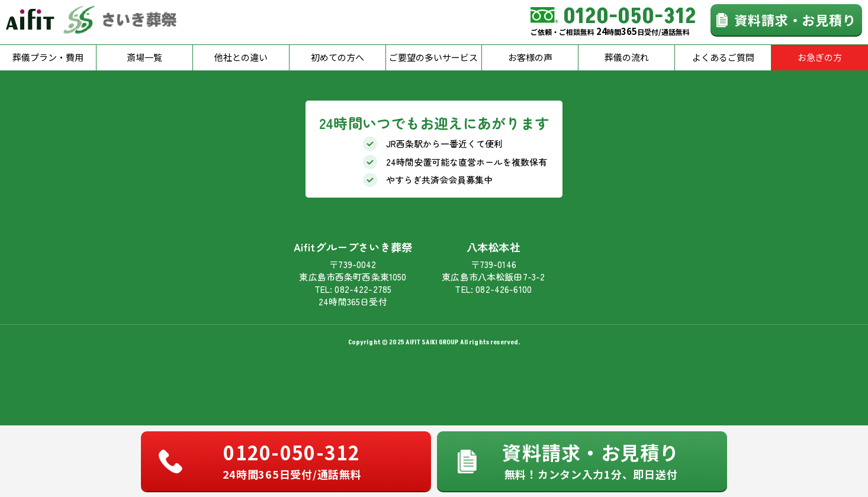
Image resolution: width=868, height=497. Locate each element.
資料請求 (591, 460)
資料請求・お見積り (795, 20)
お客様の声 (530, 57)
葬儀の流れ (627, 57)
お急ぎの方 (820, 57)
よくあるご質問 (723, 57)
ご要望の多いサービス (433, 57)
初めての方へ (337, 57)
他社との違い (241, 57)
